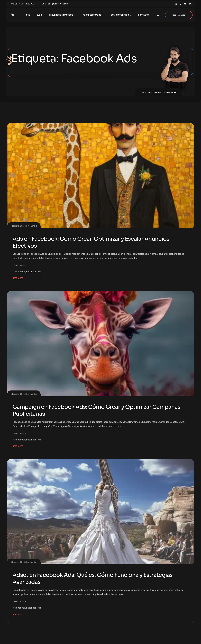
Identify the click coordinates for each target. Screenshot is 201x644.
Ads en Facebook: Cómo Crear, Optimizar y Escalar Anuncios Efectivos (92, 242)
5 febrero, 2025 (18, 226)
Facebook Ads (34, 272)
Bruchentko (32, 226)
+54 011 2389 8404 (27, 4)
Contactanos (179, 15)
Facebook (20, 272)
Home (143, 92)
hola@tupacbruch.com (58, 4)
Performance (20, 265)
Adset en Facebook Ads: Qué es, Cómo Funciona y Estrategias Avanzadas (94, 578)
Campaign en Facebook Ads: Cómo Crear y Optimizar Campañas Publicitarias (98, 410)
